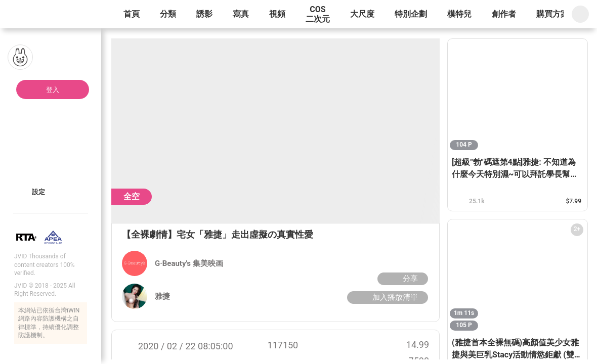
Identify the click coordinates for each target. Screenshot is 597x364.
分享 (401, 279)
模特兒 (459, 14)
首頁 (132, 14)
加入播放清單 (386, 297)
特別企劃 (411, 14)
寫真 (241, 14)
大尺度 (362, 14)
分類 (168, 14)
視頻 (277, 14)
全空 (132, 196)
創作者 (504, 14)
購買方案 (552, 14)
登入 (53, 90)
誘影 (204, 14)
